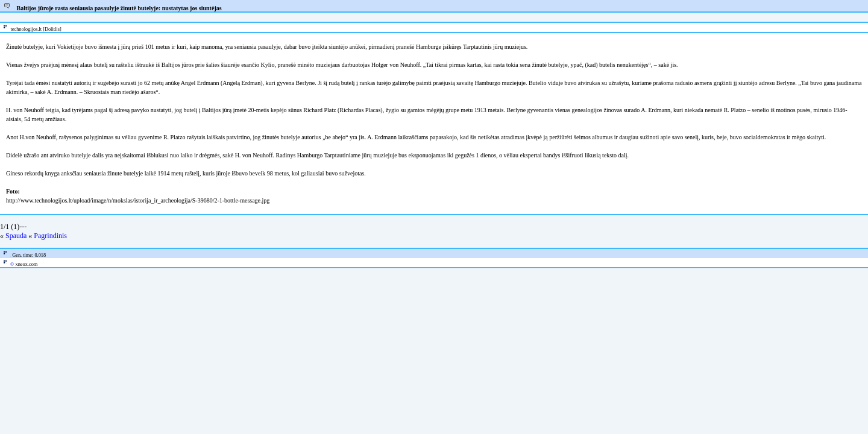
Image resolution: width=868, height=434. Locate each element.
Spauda (16, 236)
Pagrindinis (50, 236)
